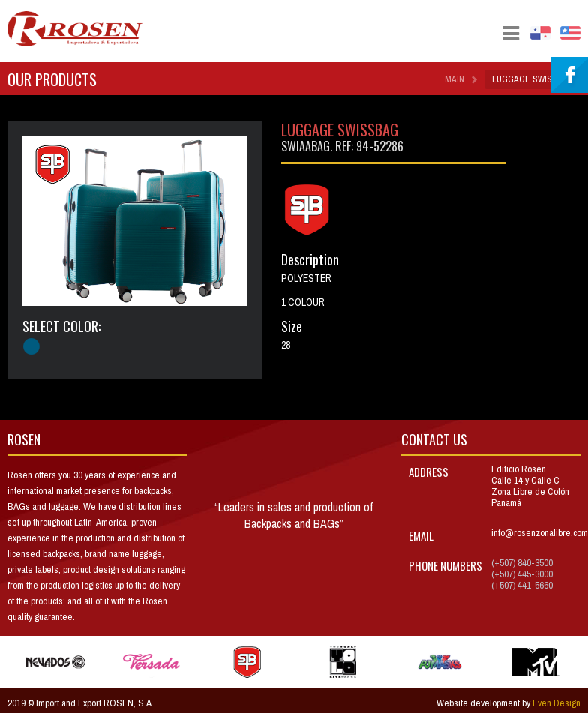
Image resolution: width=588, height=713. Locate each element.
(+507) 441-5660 (522, 585)
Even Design (556, 703)
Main (454, 79)
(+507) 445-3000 (522, 574)
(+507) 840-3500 (522, 563)
